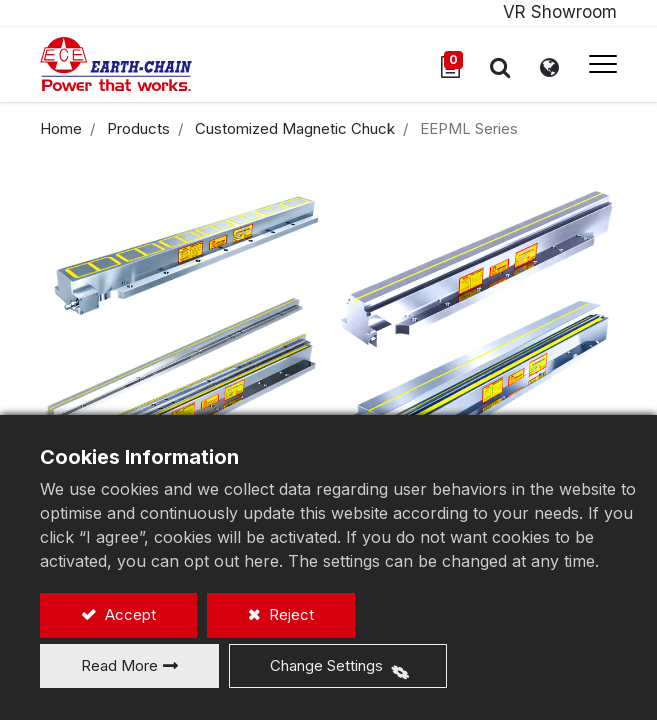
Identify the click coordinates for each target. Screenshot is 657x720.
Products (138, 128)
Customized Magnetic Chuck (295, 128)
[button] (500, 67)
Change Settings (326, 665)
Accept (128, 614)
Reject (289, 614)
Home (61, 128)
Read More (119, 665)
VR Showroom (560, 12)
